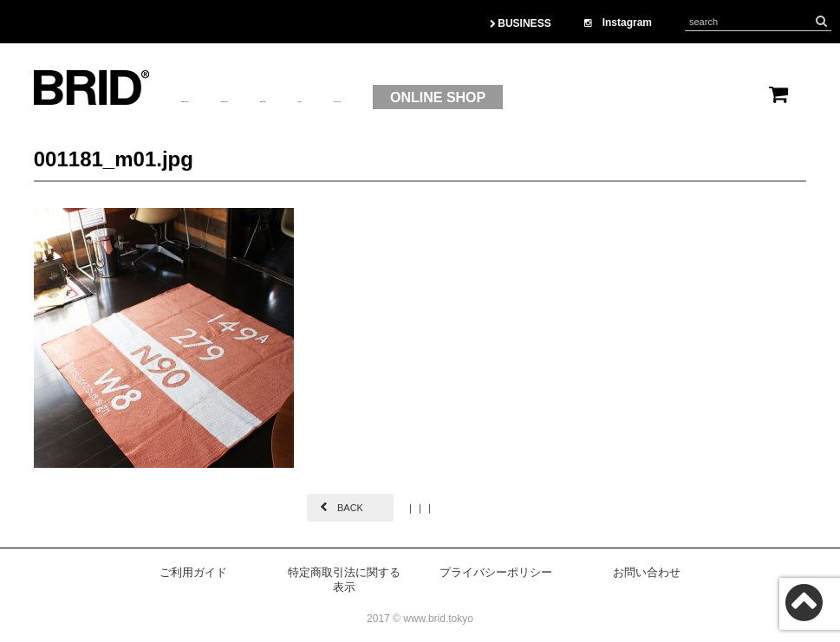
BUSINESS (521, 23)
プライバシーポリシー (496, 572)
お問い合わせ (647, 572)
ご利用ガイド (193, 572)
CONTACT (540, 98)
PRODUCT (310, 98)
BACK (350, 508)
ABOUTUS (215, 98)
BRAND (396, 98)
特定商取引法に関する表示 (344, 580)
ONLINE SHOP (664, 97)
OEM (464, 98)
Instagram (618, 23)
